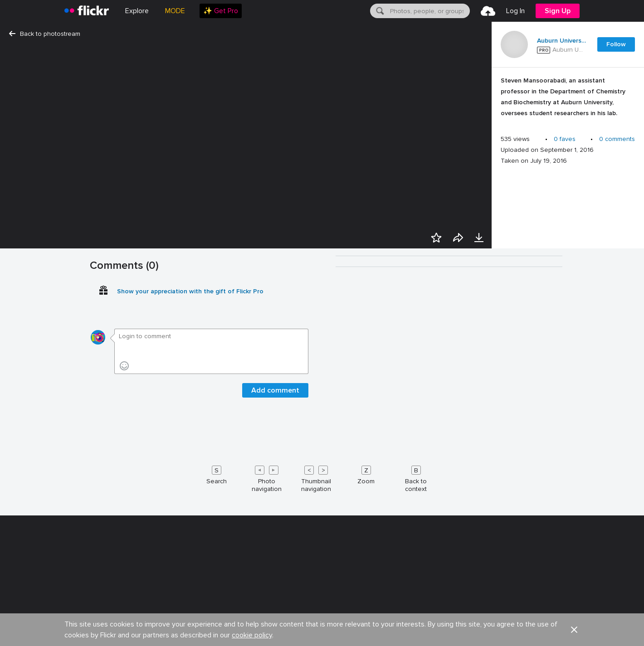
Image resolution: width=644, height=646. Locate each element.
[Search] (379, 11)
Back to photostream (45, 34)
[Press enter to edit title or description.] (568, 99)
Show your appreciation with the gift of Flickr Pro (190, 634)
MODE (175, 11)
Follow (616, 44)
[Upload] (488, 11)
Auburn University (561, 41)
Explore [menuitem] (137, 11)
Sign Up (558, 11)
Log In (515, 11)
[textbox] (429, 11)
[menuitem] (221, 11)
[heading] (87, 11)
